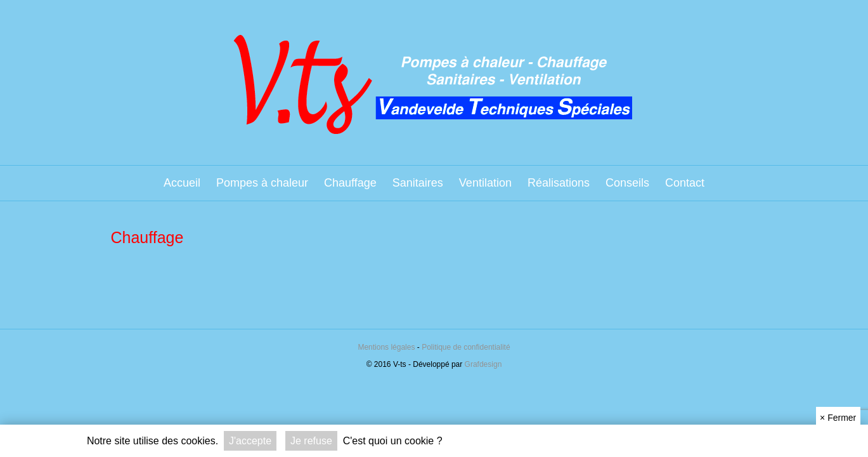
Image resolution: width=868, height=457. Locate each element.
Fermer (838, 418)
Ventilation (485, 183)
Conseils (627, 183)
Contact (685, 183)
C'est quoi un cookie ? (393, 441)
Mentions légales (386, 347)
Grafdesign (483, 364)
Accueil (182, 183)
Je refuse (311, 441)
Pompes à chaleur (262, 183)
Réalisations (559, 183)
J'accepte (250, 441)
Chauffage (350, 183)
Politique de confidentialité (466, 347)
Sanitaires (418, 183)
